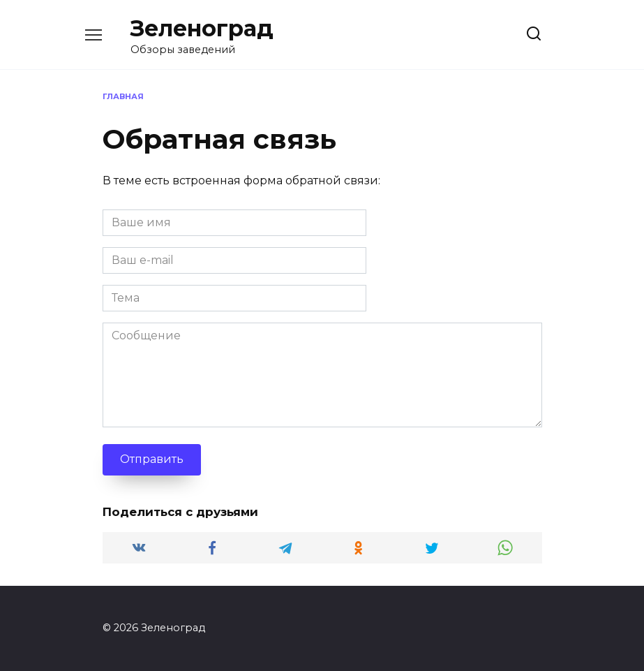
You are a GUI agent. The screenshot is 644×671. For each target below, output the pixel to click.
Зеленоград (202, 28)
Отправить (152, 459)
